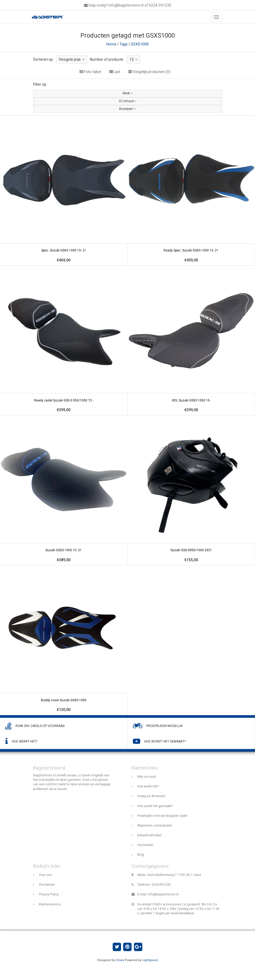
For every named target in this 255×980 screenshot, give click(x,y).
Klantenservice (50, 904)
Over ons (45, 875)
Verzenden (145, 845)
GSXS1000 (140, 44)
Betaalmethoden (150, 835)
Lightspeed (150, 960)
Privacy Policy (49, 894)
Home (111, 44)
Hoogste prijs (72, 59)
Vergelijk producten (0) (149, 72)
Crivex (120, 960)
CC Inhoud (128, 101)
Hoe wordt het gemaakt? (155, 806)
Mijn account (147, 777)
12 (133, 59)
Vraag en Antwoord (151, 796)
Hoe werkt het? (148, 786)
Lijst (115, 72)
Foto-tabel (90, 72)
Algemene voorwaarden (155, 826)
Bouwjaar (127, 109)
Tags (124, 44)
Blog (141, 855)
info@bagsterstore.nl (163, 894)
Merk (128, 93)
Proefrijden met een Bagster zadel (162, 816)
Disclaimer (47, 885)
